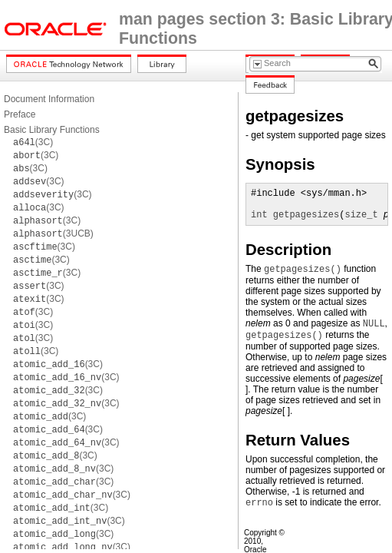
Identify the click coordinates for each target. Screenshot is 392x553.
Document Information (49, 99)
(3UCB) (53, 233)
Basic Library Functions (52, 130)
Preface (20, 114)
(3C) (33, 142)
